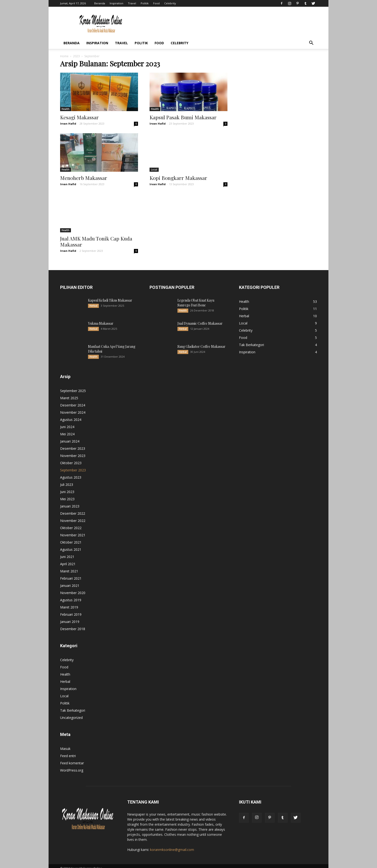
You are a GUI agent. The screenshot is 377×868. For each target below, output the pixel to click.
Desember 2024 (73, 400)
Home (64, 56)
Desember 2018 (73, 624)
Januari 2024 (70, 436)
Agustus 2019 (71, 595)
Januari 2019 (70, 617)
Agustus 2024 (71, 415)
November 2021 (73, 530)
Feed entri (68, 751)
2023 (76, 56)
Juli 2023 (67, 480)
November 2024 (73, 408)
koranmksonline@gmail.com (172, 845)
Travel (132, 3)
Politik (145, 3)
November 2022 (73, 516)
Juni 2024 (67, 422)
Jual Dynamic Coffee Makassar (200, 319)
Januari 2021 (70, 581)
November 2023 (73, 451)
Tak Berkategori (73, 706)
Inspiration (116, 3)
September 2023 (73, 465)
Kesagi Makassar (79, 117)
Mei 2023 (67, 494)
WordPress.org (72, 765)
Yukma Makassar (101, 319)
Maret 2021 (69, 566)
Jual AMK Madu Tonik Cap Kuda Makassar (96, 237)
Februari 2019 (71, 610)
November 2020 (73, 588)
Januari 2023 (70, 501)
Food (156, 3)
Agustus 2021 (71, 545)
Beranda (100, 3)
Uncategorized (71, 713)
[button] (311, 43)
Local (154, 170)
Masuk (65, 744)
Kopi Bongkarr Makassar (178, 178)
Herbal (93, 301)
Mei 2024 (67, 429)
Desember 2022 (73, 509)
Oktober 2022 (71, 523)
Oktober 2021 (71, 537)
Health (66, 109)
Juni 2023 (67, 487)
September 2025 (73, 386)
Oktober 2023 (71, 458)
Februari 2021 (71, 573)
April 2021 (68, 559)
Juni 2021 (67, 552)
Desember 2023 (73, 444)
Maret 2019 (69, 602)
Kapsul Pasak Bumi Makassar (183, 117)
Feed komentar (72, 758)
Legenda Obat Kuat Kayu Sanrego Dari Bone (196, 298)
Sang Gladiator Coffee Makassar (201, 342)
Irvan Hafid (68, 124)
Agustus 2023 (71, 472)
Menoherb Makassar (84, 178)
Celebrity (170, 3)
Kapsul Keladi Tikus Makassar (110, 295)
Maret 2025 (69, 393)
